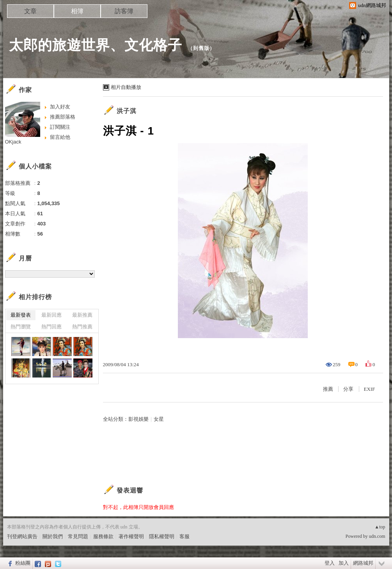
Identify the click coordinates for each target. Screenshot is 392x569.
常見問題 (78, 536)
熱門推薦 (82, 327)
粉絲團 (23, 563)
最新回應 (51, 315)
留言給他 (60, 137)
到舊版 (201, 48)
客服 (184, 536)
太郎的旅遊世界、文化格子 (96, 45)
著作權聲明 (131, 536)
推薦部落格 (63, 117)
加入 (344, 563)
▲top (380, 527)
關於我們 (53, 536)
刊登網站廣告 (22, 536)
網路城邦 (363, 563)
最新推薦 (82, 315)
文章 (30, 11)
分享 (348, 389)
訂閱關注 (60, 127)
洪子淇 (127, 111)
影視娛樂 (138, 419)
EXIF (370, 389)
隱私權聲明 (162, 536)
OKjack (13, 142)
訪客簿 (124, 11)
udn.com (377, 536)
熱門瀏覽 (21, 327)
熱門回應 (51, 327)
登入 (330, 563)
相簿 (77, 11)
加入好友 (60, 107)
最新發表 (21, 315)
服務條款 (103, 536)
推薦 (328, 389)
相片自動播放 (126, 87)
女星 (159, 419)
